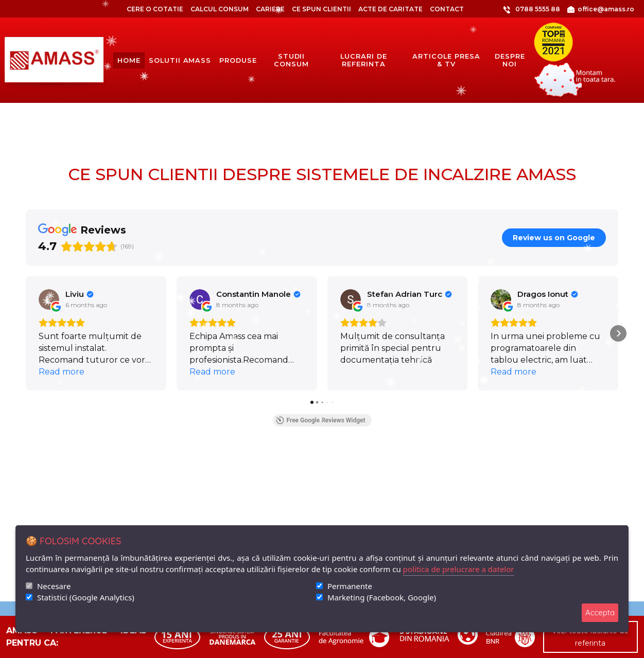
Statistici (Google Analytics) (86, 597)
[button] (26, 333)
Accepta (600, 612)
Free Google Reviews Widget (320, 420)
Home (129, 60)
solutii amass (180, 60)
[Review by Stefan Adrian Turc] (410, 294)
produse (238, 60)
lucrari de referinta (364, 60)
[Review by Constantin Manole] (258, 294)
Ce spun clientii (321, 9)
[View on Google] (49, 299)
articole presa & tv (446, 60)
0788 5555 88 (516, 9)
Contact (447, 9)
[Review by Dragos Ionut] (548, 294)
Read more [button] (62, 372)
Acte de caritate (390, 9)
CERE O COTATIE (155, 9)
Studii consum (291, 60)
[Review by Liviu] (80, 294)
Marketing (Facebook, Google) (382, 597)
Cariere (270, 9)
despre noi (510, 60)
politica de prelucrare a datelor (459, 569)
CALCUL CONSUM (220, 9)
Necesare (54, 586)
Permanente (350, 586)
